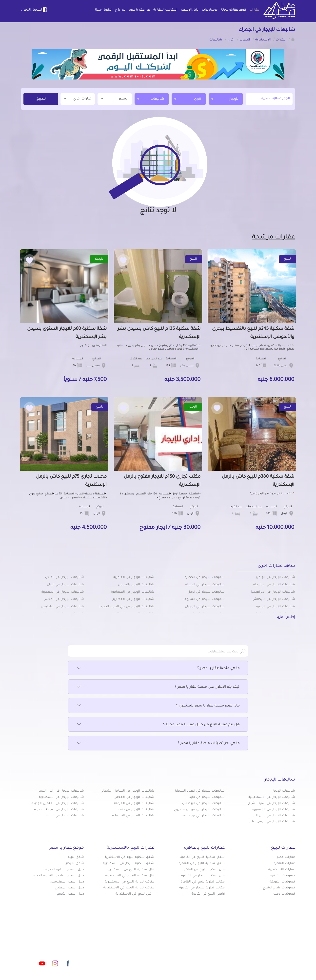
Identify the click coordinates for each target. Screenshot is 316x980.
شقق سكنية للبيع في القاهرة (202, 857)
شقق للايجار (75, 863)
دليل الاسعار (190, 10)
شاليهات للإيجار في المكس (64, 599)
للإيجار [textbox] (234, 99)
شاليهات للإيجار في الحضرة (205, 577)
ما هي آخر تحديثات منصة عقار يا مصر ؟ (158, 744)
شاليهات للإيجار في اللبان (65, 585)
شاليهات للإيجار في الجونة (65, 816)
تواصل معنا (103, 10)
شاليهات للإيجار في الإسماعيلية (131, 816)
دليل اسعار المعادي (69, 888)
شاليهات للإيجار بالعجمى (136, 585)
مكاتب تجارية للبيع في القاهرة (203, 882)
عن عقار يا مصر (139, 10)
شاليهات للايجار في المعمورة (63, 592)
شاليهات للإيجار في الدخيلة (205, 585)
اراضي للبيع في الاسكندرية (135, 894)
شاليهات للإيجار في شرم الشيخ (272, 804)
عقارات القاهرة (284, 863)
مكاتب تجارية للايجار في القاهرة (202, 888)
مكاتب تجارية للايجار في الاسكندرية (129, 888)
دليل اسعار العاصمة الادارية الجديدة (58, 876)
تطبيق (41, 99)
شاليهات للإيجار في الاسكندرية (61, 797)
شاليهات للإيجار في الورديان (205, 607)
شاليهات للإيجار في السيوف (204, 599)
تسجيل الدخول (35, 10)
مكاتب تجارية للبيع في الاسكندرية (130, 882)
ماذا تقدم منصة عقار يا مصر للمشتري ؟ (158, 706)
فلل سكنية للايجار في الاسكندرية (130, 876)
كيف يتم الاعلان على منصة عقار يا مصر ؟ (158, 687)
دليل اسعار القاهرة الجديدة (64, 870)
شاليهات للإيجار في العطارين (133, 599)
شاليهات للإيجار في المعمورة (274, 810)
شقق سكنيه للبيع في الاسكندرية (129, 857)
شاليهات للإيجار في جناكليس (63, 607)
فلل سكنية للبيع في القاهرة (204, 870)
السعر (115, 99)
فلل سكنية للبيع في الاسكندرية (131, 870)
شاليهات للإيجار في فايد (207, 797)
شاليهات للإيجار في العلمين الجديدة (58, 804)
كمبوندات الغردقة (282, 882)
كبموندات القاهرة (283, 876)
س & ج (120, 10)
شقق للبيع (76, 857)
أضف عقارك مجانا (234, 10)
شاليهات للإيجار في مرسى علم (272, 822)
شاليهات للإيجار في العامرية (134, 577)
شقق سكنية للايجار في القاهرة (202, 863)
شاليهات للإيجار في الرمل (206, 592)
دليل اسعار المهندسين (67, 882)
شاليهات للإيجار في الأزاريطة (274, 585)
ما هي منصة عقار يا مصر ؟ (158, 668)
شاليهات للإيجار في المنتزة (276, 607)
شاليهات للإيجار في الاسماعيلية (272, 797)
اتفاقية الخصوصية (122, 958)
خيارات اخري (78, 99)
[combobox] (226, 99)
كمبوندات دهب (284, 894)
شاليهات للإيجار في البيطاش (274, 599)
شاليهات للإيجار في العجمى (134, 797)
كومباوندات (210, 10)
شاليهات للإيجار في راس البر (274, 816)
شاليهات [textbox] (157, 99)
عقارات (254, 10)
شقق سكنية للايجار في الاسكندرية (129, 863)
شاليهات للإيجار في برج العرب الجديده (127, 607)
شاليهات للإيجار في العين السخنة (200, 791)
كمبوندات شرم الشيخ (279, 888)
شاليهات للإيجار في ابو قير (276, 577)
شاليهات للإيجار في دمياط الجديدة (59, 810)
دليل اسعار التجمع (70, 894)
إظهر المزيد (286, 617)
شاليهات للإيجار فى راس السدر (61, 791)
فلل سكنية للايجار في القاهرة (203, 876)
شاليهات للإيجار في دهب (136, 810)
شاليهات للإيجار (284, 791)
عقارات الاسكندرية (282, 870)
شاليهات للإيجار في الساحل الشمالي (127, 791)
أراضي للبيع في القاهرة (208, 894)
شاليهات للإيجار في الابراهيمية (273, 592)
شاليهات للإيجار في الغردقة (134, 804)
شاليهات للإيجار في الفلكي (65, 577)
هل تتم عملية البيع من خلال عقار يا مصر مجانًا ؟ (158, 725)
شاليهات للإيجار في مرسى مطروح (199, 810)
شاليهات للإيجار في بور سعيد (203, 816)
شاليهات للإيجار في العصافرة (133, 592)
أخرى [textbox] (198, 99)
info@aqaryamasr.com (44, 941)
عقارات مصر (286, 857)
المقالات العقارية (165, 10)
